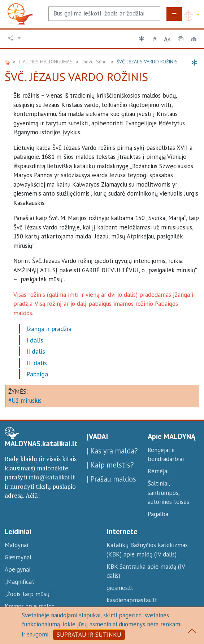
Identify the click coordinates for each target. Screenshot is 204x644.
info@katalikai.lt (52, 477)
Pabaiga (37, 374)
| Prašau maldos (111, 479)
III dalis (37, 363)
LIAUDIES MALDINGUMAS (46, 62)
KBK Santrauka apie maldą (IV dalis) (146, 571)
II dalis (36, 351)
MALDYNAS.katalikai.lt (41, 444)
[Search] (104, 14)
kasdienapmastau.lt (132, 600)
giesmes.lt (120, 588)
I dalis (35, 340)
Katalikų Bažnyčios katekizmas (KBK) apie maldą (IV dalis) (147, 550)
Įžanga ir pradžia (49, 329)
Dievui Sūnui (95, 62)
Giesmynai (18, 557)
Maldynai (16, 545)
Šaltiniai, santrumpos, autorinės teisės (168, 493)
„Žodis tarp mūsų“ (28, 594)
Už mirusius (27, 401)
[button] (14, 39)
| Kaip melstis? (110, 465)
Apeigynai (18, 569)
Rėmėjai (158, 471)
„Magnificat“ (21, 582)
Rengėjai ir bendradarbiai (166, 455)
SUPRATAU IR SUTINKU (89, 635)
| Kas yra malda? (112, 451)
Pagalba (158, 514)
